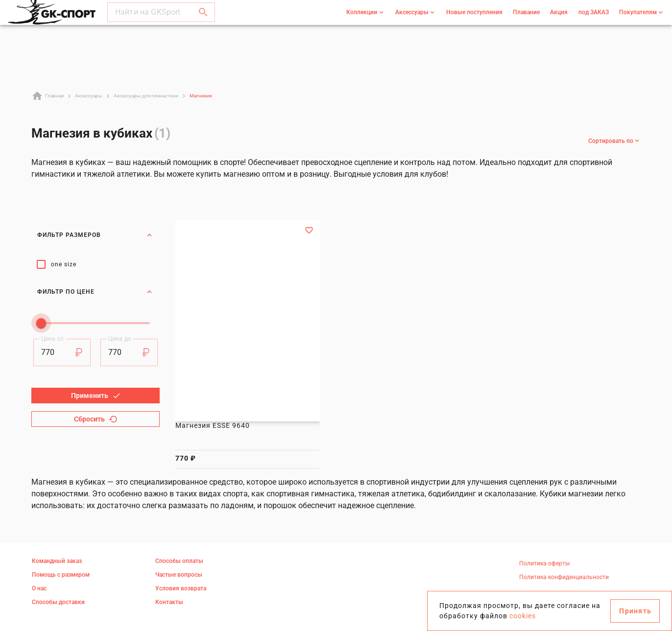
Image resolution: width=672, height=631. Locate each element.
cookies (523, 616)
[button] (203, 22)
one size (64, 264)
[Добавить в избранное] (309, 230)
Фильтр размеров (96, 235)
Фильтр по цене (96, 285)
